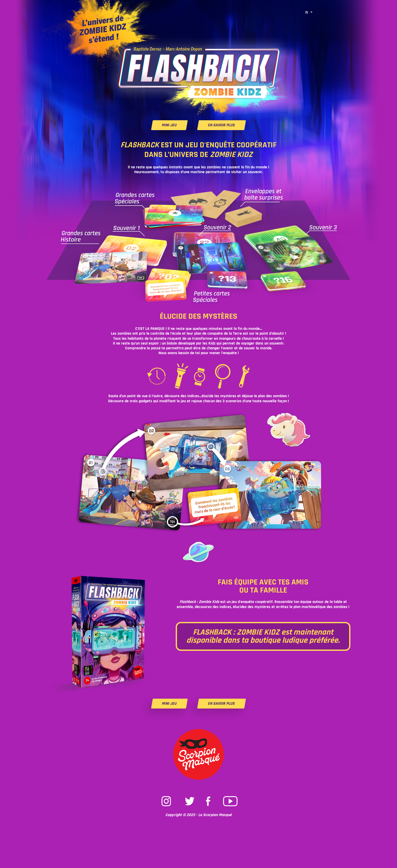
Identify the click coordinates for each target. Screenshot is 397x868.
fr (307, 13)
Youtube (230, 796)
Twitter (188, 796)
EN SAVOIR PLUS (222, 125)
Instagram (167, 796)
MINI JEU (169, 125)
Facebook (209, 796)
